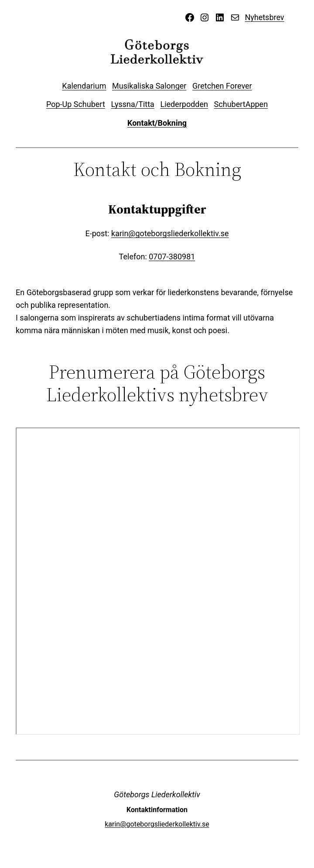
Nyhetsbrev (264, 17)
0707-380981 (172, 257)
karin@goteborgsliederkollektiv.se (170, 233)
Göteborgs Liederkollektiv (157, 794)
